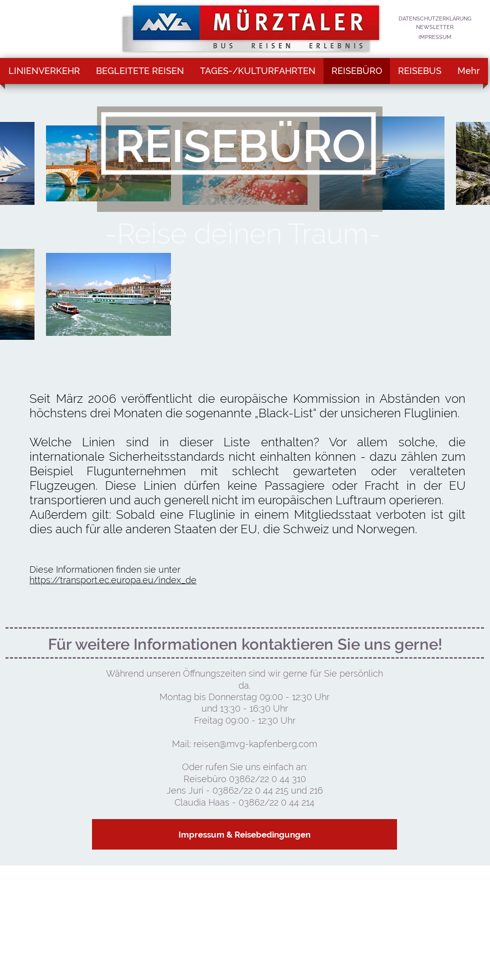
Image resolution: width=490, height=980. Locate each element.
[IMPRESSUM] (435, 38)
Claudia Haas (203, 802)
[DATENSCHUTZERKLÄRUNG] (435, 19)
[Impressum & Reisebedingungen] (244, 834)
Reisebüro (206, 779)
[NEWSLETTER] (435, 28)
